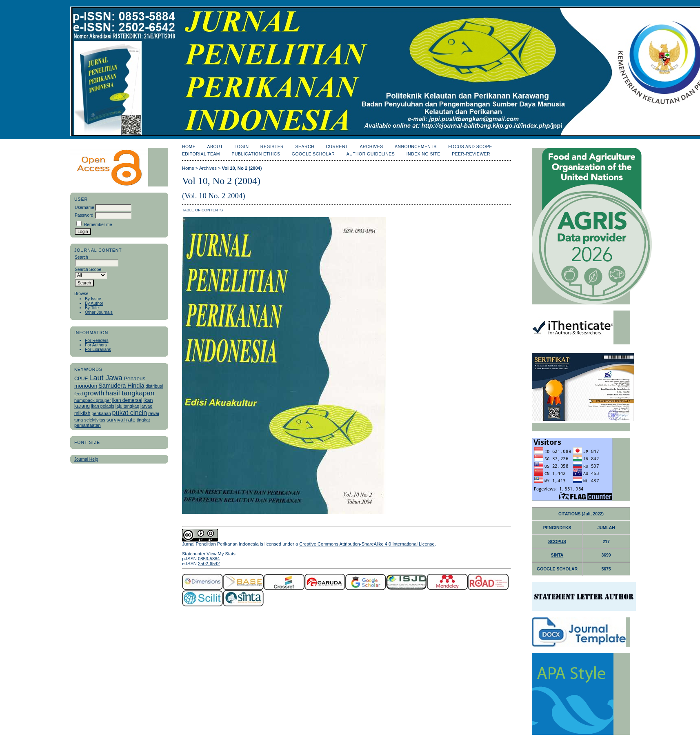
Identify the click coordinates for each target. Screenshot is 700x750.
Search (305, 147)
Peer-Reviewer (471, 154)
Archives (371, 147)
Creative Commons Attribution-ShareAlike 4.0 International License (367, 544)
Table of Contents (202, 210)
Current (337, 147)
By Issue (93, 299)
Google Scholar (313, 154)
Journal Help (86, 459)
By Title (92, 308)
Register (272, 147)
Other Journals (99, 312)
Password (84, 215)
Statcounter (194, 554)
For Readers (97, 341)
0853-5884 (209, 559)
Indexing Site (423, 154)
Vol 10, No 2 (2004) (242, 168)
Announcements (416, 147)
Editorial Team (201, 154)
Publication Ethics (256, 154)
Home (189, 147)
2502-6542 (209, 564)
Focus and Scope (470, 147)
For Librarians (98, 349)
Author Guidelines (371, 154)
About (215, 147)
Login (241, 147)
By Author (94, 303)
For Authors (96, 345)
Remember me (98, 225)
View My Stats (221, 554)
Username (84, 207)
